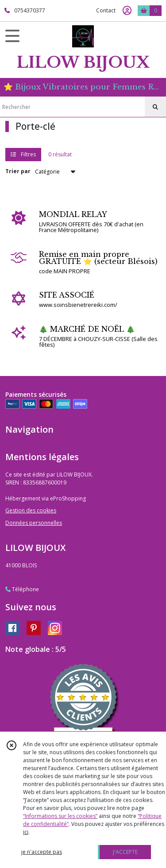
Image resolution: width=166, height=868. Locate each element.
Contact (106, 10)
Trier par (18, 171)
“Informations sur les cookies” (60, 816)
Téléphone (22, 589)
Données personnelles (34, 523)
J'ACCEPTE (125, 852)
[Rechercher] (155, 107)
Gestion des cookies (31, 510)
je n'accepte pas (42, 852)
